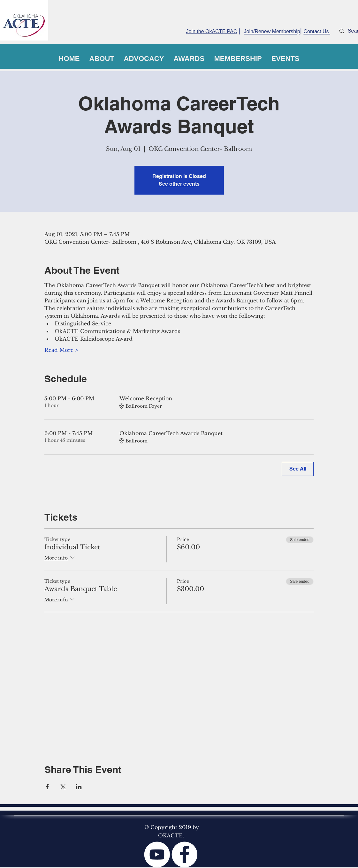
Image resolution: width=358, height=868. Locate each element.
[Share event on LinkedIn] (79, 787)
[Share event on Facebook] (47, 787)
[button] (102, 59)
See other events (179, 184)
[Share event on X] (63, 787)
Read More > (61, 350)
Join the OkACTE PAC (212, 31)
